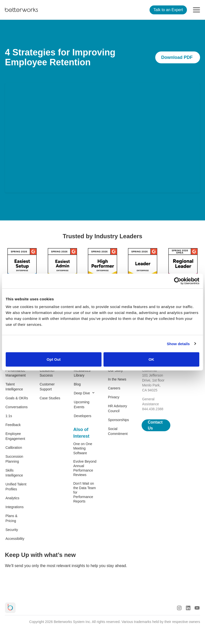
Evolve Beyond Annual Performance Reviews (85, 468)
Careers (114, 388)
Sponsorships (118, 420)
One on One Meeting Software (83, 448)
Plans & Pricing (11, 518)
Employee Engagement (15, 436)
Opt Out (54, 359)
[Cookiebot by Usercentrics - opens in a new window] (178, 281)
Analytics (12, 498)
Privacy (114, 397)
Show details (178, 344)
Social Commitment (118, 431)
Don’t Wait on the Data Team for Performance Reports (85, 492)
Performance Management (16, 373)
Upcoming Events (82, 405)
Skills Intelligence (14, 473)
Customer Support (47, 387)
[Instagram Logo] (179, 608)
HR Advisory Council (117, 408)
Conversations (17, 407)
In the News (117, 379)
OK (151, 359)
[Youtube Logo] (197, 608)
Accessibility (15, 539)
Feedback (13, 425)
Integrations (14, 507)
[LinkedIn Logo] (188, 608)
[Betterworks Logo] (21, 10)
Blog (77, 384)
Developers (83, 416)
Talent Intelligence (14, 387)
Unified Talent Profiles (16, 487)
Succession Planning (14, 459)
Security (12, 530)
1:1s (9, 416)
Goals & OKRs (17, 398)
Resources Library (82, 373)
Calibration (14, 448)
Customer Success (47, 373)
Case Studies (50, 398)
